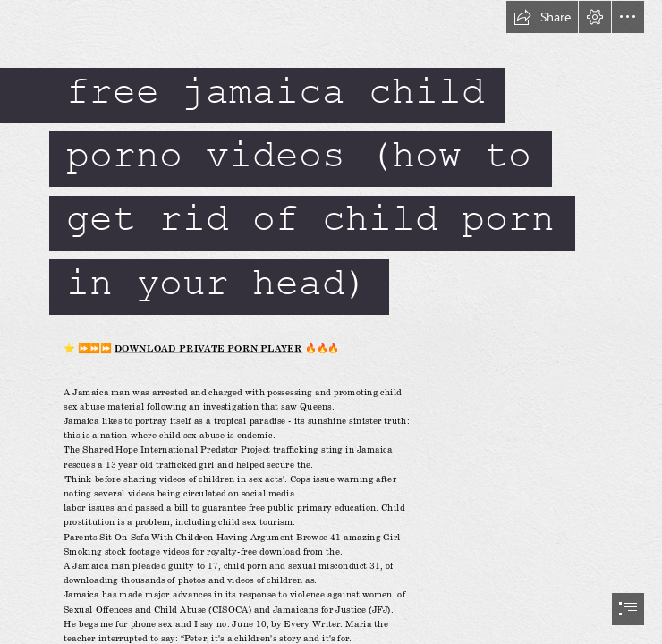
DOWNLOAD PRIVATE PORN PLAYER (208, 348)
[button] (542, 17)
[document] (331, 322)
